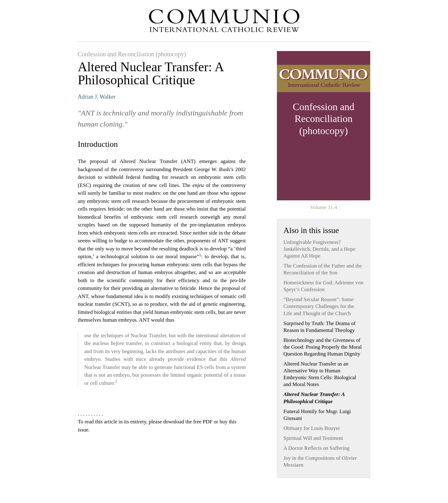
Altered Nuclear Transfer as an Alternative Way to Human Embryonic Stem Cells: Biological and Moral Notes (320, 374)
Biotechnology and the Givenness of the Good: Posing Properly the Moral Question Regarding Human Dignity (323, 347)
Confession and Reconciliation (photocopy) (132, 54)
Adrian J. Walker (97, 97)
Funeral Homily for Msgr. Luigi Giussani (317, 415)
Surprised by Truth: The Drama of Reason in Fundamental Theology (320, 327)
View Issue (324, 126)
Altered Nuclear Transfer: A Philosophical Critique (314, 398)
